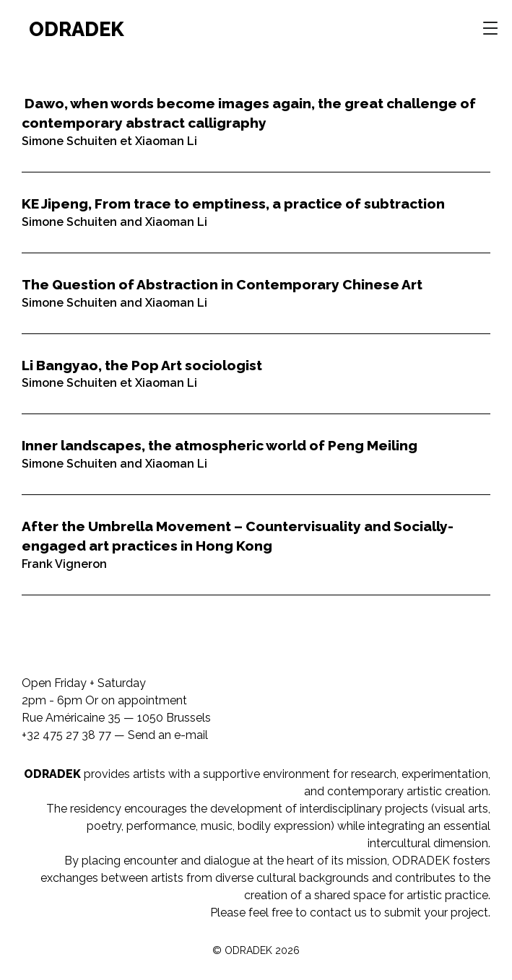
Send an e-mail (168, 735)
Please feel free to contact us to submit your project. (350, 913)
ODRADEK (77, 29)
